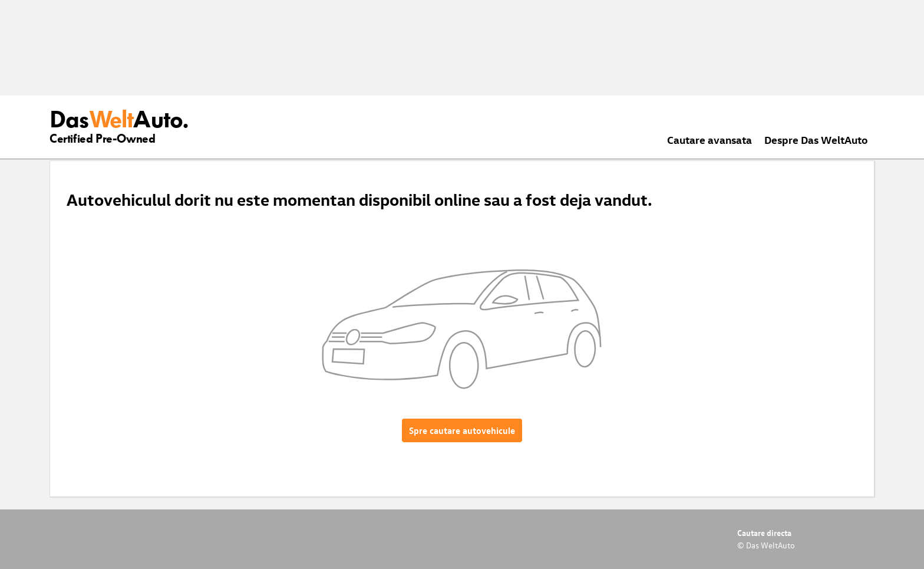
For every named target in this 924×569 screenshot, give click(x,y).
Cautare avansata (709, 139)
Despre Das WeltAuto (816, 139)
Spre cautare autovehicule (462, 430)
